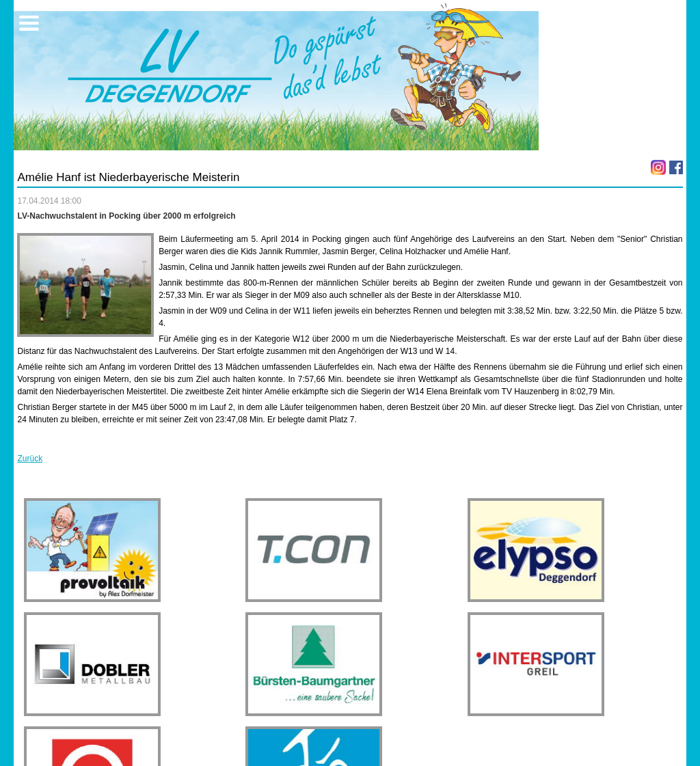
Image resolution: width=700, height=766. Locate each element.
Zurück (30, 459)
